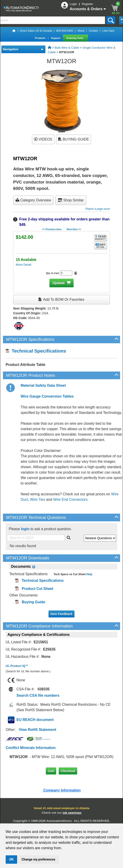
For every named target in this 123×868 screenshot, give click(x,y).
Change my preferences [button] (38, 859)
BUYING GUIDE (74, 139)
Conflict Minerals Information (31, 748)
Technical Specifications (36, 351)
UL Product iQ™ (17, 666)
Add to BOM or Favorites (61, 299)
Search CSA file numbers (38, 695)
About (81, 31)
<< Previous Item (52, 229)
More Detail (23, 265)
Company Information (62, 790)
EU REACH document (35, 720)
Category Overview (33, 200)
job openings (72, 813)
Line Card (108, 31)
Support (56, 38)
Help (89, 574)
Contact (93, 31)
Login (74, 4)
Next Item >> (74, 229)
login (25, 529)
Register (87, 4)
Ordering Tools (75, 38)
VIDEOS (43, 139)
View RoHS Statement (37, 730)
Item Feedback (61, 614)
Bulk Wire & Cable (67, 48)
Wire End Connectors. (71, 500)
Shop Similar (71, 200)
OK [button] (11, 859)
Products (41, 38)
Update (58, 283)
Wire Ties (38, 500)
